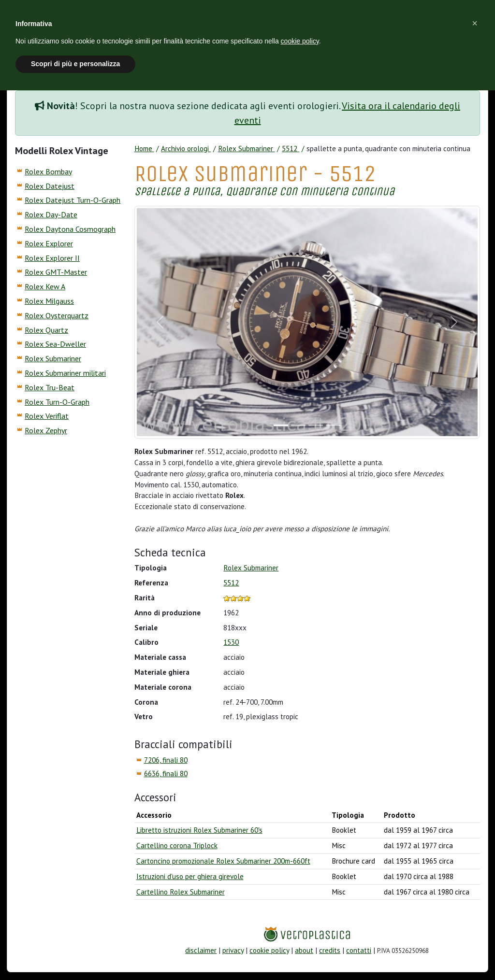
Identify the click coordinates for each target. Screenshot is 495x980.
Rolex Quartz (46, 330)
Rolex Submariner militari (65, 373)
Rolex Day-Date (51, 214)
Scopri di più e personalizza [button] (75, 64)
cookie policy (269, 950)
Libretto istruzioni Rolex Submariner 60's (199, 830)
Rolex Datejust (50, 186)
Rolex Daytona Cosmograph (70, 229)
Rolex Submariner (53, 358)
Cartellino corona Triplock (177, 845)
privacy (233, 950)
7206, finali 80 (166, 760)
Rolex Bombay (48, 171)
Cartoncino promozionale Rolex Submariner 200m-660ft (223, 861)
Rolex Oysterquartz (57, 315)
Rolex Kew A (45, 286)
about (304, 950)
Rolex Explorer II (52, 258)
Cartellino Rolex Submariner (181, 892)
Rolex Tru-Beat (50, 387)
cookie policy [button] (300, 41)
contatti (359, 950)
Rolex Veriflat (47, 416)
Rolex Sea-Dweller (55, 344)
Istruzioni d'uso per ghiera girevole (190, 876)
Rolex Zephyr (46, 430)
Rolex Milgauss (49, 301)
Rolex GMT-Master (56, 272)
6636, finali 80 (166, 774)
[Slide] (281, 425)
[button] (475, 23)
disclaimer (201, 950)
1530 (231, 642)
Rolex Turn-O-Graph (57, 402)
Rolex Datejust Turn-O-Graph (73, 200)
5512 (231, 583)
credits (330, 950)
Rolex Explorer (49, 243)
